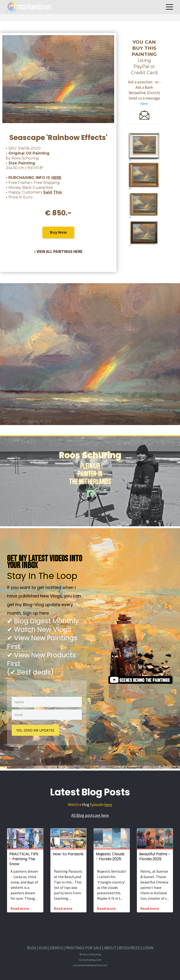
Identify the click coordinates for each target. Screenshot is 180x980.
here (108, 805)
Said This (52, 192)
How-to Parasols (68, 854)
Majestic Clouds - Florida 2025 (110, 856)
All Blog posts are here (90, 815)
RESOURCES (129, 948)
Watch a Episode (86, 805)
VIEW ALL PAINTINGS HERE (60, 252)
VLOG (43, 948)
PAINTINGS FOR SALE (83, 948)
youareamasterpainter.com (90, 965)
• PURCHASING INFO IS (34, 178)
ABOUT (110, 948)
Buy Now (58, 233)
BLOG (32, 948)
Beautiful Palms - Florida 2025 (155, 856)
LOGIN (148, 948)
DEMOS (56, 948)
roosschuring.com (90, 960)
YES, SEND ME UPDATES (36, 730)
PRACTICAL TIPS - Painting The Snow (24, 859)
